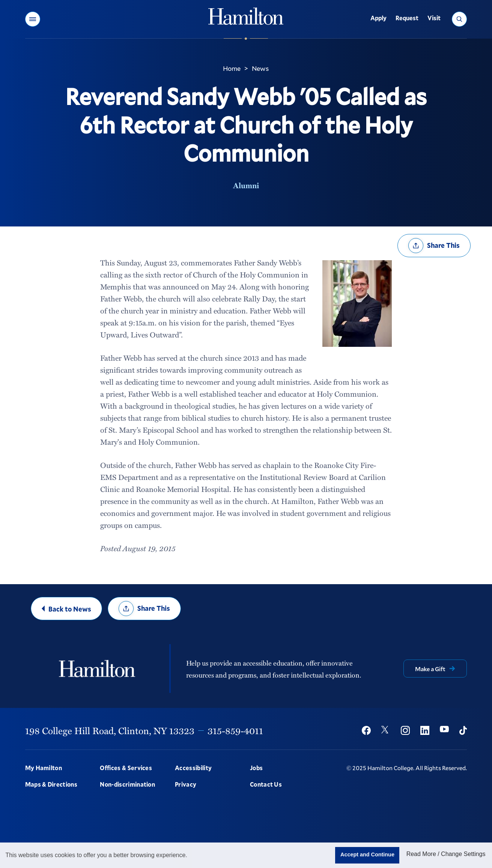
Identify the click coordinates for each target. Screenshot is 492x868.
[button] (33, 19)
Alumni (246, 185)
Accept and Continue (367, 855)
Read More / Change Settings (446, 854)
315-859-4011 (235, 730)
